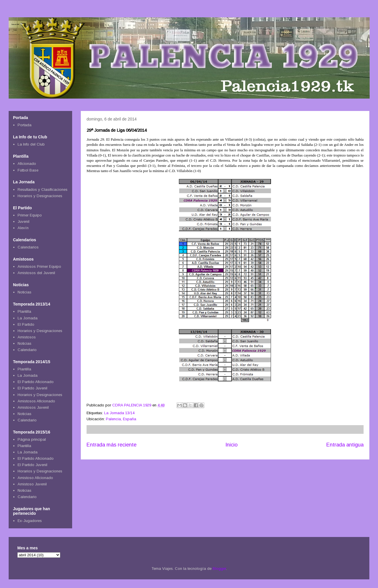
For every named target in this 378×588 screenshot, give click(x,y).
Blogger (219, 569)
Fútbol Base (28, 170)
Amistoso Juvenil (32, 484)
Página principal (32, 439)
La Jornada (28, 318)
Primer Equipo (30, 215)
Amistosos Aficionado (36, 401)
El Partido (26, 324)
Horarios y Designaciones (40, 196)
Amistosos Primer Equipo (39, 266)
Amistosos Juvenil (33, 407)
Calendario (27, 350)
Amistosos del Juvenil (36, 273)
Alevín (23, 228)
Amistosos (27, 337)
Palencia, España (121, 419)
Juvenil (24, 222)
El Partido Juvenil (32, 388)
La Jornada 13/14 (119, 413)
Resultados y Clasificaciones (43, 190)
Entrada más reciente (112, 445)
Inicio (231, 445)
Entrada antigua (345, 445)
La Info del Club (31, 144)
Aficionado (27, 164)
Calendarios (28, 247)
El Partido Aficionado (36, 382)
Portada (25, 125)
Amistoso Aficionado (35, 478)
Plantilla (24, 311)
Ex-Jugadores (30, 521)
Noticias (25, 292)
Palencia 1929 (15, 24)
